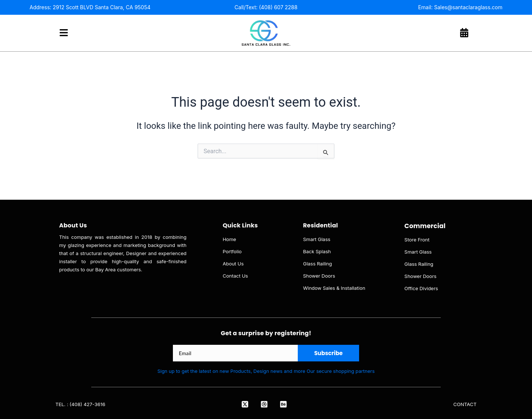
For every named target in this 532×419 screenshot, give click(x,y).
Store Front (417, 240)
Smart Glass (317, 239)
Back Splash (317, 251)
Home (229, 239)
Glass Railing (317, 264)
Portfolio (232, 251)
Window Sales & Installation (334, 288)
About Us (233, 264)
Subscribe (328, 353)
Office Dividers (421, 288)
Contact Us (235, 276)
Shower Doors (319, 276)
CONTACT (465, 404)
